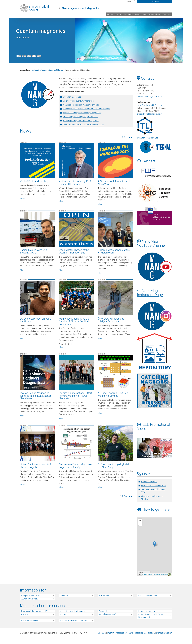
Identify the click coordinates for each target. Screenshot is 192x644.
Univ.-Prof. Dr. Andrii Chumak (149, 105)
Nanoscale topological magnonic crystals (81, 105)
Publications (155, 14)
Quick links (154, 2)
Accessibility (121, 633)
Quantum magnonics (41, 31)
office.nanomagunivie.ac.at (150, 97)
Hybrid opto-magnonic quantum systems (81, 121)
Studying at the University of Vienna (37, 611)
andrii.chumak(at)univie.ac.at (150, 114)
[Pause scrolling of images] (40, 56)
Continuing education (148, 595)
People (118, 14)
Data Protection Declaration (142, 633)
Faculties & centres (30, 620)
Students (64, 595)
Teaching (167, 14)
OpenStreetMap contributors (159, 574)
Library (63, 614)
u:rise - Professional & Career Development (151, 616)
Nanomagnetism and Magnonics (81, 8)
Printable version (164, 633)
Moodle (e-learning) (108, 614)
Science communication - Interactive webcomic (84, 124)
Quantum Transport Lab (148, 138)
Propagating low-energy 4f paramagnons (81, 117)
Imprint (111, 633)
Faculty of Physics (56, 70)
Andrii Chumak (23, 38)
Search (131, 1)
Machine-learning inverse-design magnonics (82, 113)
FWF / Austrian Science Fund (154, 486)
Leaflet (144, 574)
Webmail (103, 611)
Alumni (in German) (30, 599)
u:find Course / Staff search (72, 611)
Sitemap (102, 633)
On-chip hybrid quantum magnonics (78, 101)
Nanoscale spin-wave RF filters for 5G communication (86, 109)
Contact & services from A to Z (74, 620)
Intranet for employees (148, 611)
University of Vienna (40, 70)
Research (128, 14)
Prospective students (31, 595)
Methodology (141, 14)
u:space (25, 614)
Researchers (105, 595)
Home (110, 14)
